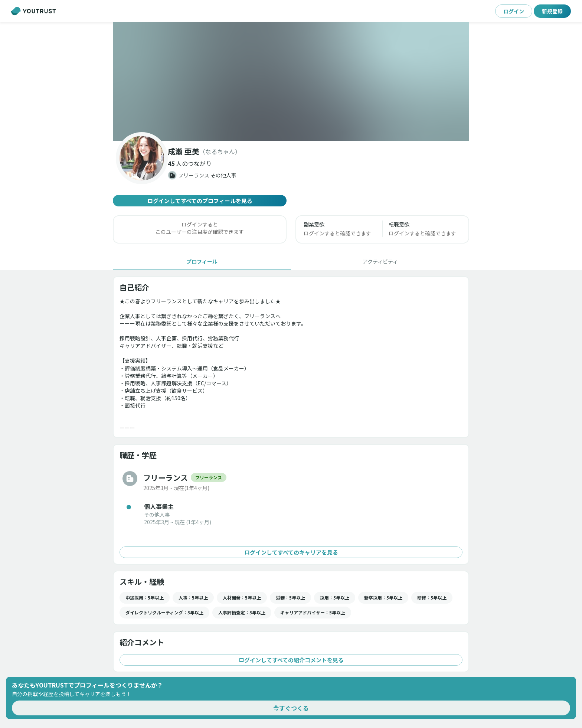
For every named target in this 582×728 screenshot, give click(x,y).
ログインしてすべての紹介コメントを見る (291, 660)
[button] (291, 82)
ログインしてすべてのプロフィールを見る (200, 201)
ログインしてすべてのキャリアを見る (291, 552)
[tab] (202, 261)
